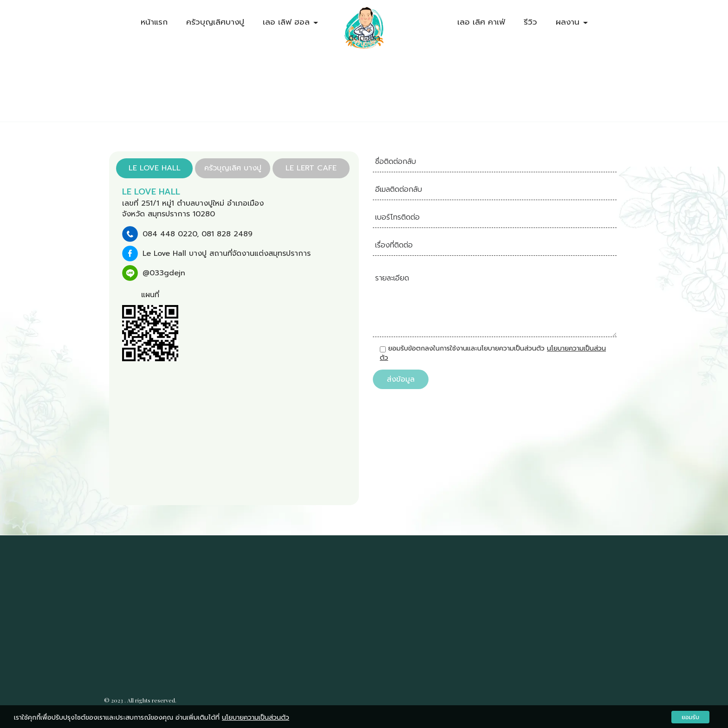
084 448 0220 (170, 233)
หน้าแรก (154, 22)
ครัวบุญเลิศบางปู (215, 22)
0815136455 (398, 584)
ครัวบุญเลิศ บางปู (273, 600)
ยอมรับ (690, 717)
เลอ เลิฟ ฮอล (290, 22)
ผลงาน (572, 22)
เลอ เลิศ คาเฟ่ (481, 22)
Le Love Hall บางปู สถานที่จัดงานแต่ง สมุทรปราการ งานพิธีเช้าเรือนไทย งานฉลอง (170, 650)
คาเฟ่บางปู (141, 604)
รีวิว (530, 22)
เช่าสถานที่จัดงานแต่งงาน (185, 583)
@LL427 (264, 617)
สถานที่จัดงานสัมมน (186, 591)
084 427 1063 (317, 584)
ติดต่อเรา (364, 38)
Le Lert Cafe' (399, 600)
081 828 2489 (227, 233)
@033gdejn (164, 272)
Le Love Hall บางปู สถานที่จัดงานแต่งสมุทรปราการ (227, 253)
